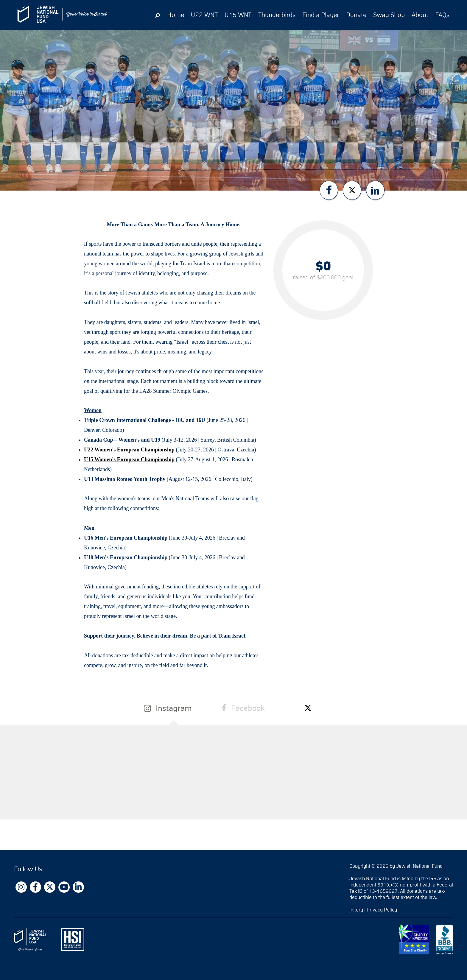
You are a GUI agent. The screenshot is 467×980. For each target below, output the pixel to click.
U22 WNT (204, 15)
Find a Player (321, 15)
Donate (356, 15)
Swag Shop (389, 15)
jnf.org (356, 910)
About (420, 15)
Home (176, 15)
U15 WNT (238, 15)
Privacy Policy (382, 910)
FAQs (442, 15)
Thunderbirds (277, 15)
